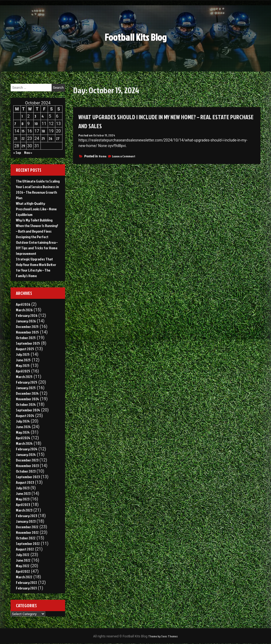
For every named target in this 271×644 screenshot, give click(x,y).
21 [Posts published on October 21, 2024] (16, 138)
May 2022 (23, 566)
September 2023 (28, 477)
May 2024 (23, 432)
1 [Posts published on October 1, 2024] (22, 116)
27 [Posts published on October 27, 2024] (58, 138)
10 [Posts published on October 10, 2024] (36, 124)
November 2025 (27, 332)
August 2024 (25, 416)
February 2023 (26, 516)
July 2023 (23, 488)
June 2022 (23, 560)
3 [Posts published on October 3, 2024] (35, 116)
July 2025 (23, 354)
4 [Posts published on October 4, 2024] (43, 116)
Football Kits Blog (136, 36)
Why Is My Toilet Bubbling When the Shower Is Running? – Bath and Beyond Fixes (37, 226)
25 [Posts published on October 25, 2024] (43, 138)
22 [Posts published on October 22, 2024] (23, 138)
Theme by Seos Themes (163, 636)
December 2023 (27, 460)
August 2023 (25, 482)
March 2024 (24, 443)
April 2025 (23, 371)
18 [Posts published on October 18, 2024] (43, 131)
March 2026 (24, 310)
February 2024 (27, 449)
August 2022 (25, 549)
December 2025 (27, 327)
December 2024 (27, 393)
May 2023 (23, 499)
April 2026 (23, 304)
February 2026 (27, 315)
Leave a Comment (124, 156)
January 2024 (26, 454)
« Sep (17, 152)
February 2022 (26, 582)
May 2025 (23, 365)
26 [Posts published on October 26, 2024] (50, 138)
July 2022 (23, 555)
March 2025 (24, 377)
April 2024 (23, 438)
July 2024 (23, 421)
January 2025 (26, 388)
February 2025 (27, 382)
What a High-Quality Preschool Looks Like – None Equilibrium (36, 209)
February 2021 (26, 588)
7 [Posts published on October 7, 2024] (15, 124)
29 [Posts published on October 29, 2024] (23, 146)
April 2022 (23, 571)
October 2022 (26, 538)
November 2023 (27, 466)
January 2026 (26, 321)
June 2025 (23, 360)
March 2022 (24, 577)
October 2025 (26, 338)
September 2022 (28, 543)
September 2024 (28, 410)
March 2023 (24, 510)
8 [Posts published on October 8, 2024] (22, 124)
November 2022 (27, 532)
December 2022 (27, 527)
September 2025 (28, 343)
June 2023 (23, 493)
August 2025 (25, 349)
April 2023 (23, 505)
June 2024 (23, 427)
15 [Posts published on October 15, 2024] (23, 131)
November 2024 (27, 399)
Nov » (28, 152)
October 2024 (26, 404)
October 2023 (26, 471)
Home (103, 156)
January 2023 (26, 521)
